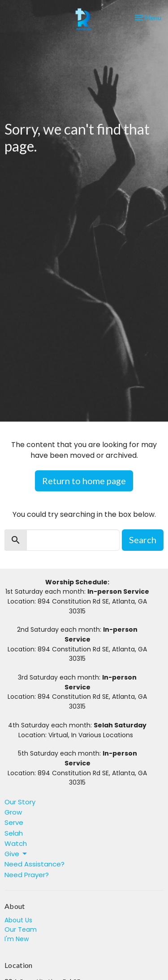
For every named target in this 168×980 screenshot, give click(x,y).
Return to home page (84, 481)
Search (143, 540)
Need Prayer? (27, 875)
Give (16, 854)
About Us (18, 920)
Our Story (20, 802)
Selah (14, 833)
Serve (14, 822)
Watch (16, 843)
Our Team (21, 929)
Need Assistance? (34, 864)
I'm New (17, 939)
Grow (13, 812)
